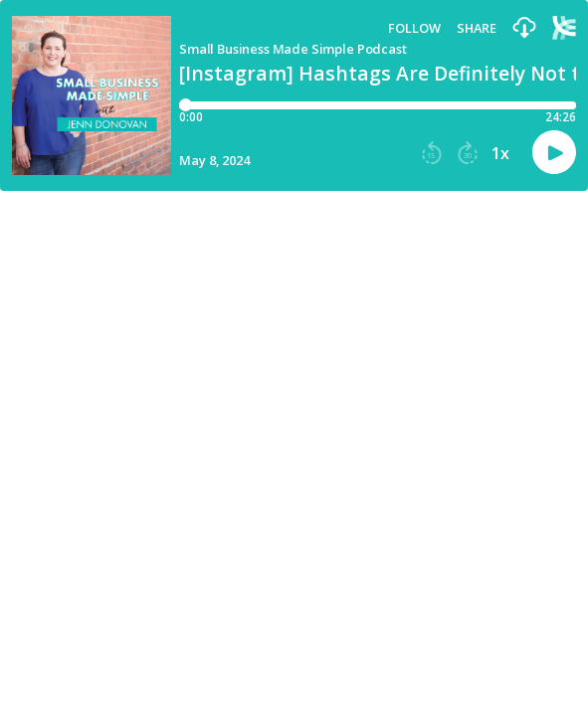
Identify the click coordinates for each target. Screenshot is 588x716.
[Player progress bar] (378, 105)
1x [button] (500, 153)
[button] (524, 28)
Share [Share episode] (477, 28)
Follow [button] (414, 28)
